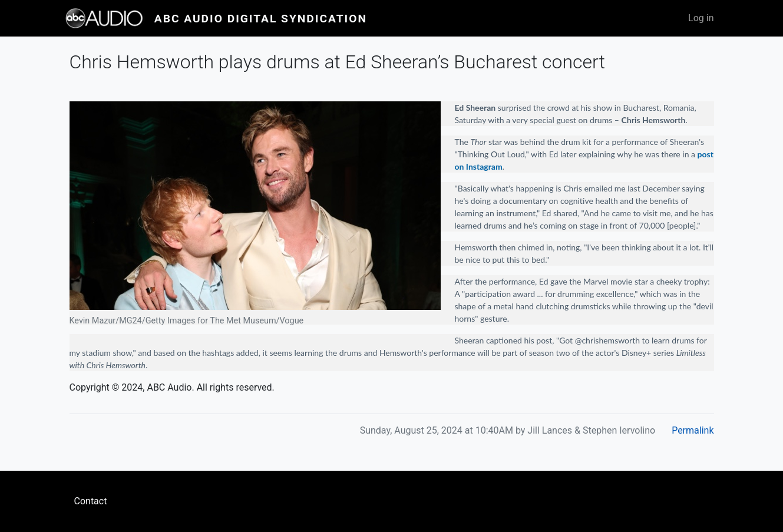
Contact (91, 501)
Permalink (693, 430)
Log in (701, 18)
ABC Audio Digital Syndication (261, 19)
